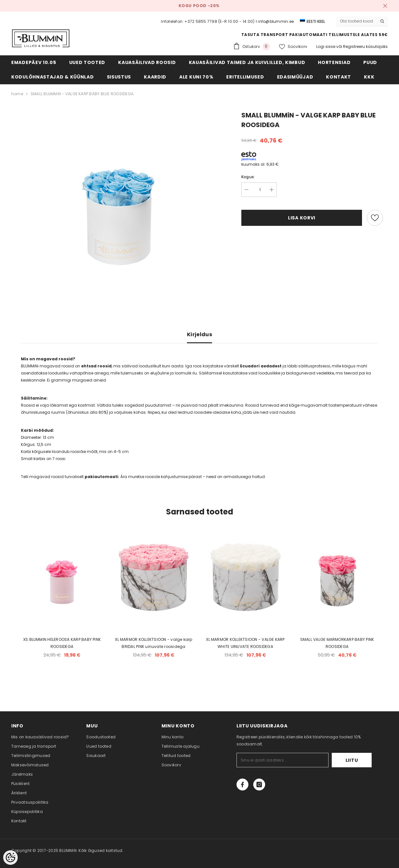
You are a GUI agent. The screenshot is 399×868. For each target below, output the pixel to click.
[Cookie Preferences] (10, 858)
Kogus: (248, 177)
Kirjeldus (199, 334)
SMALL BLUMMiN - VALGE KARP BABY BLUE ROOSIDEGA (82, 94)
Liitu (352, 760)
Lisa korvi (302, 218)
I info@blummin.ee (275, 21)
